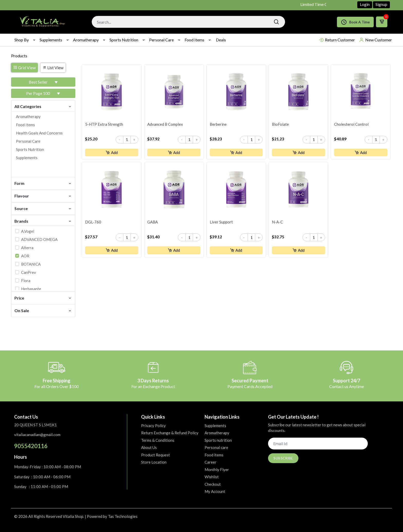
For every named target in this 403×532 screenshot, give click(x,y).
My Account (215, 491)
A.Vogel (28, 231)
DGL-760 (93, 223)
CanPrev (29, 272)
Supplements (51, 40)
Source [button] (43, 208)
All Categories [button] (43, 106)
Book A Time (355, 22)
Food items (194, 40)
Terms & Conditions (158, 440)
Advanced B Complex (165, 124)
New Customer (375, 40)
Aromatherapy (86, 40)
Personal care (161, 40)
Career (210, 462)
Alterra (27, 248)
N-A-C (277, 223)
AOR (25, 256)
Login (365, 4)
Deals (221, 40)
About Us (149, 447)
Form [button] (43, 183)
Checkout (213, 484)
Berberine (218, 124)
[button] (43, 82)
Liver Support (221, 223)
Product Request (155, 455)
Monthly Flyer (217, 470)
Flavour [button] (43, 196)
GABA (153, 223)
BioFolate (280, 124)
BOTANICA (31, 264)
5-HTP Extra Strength (104, 124)
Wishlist (212, 477)
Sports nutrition (124, 40)
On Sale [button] (43, 310)
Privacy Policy (153, 426)
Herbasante (31, 289)
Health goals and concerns (39, 133)
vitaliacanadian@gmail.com (37, 435)
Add (112, 153)
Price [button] (43, 298)
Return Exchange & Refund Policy (170, 433)
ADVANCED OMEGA (39, 239)
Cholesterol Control (351, 124)
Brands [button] (43, 221)
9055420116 (31, 446)
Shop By (22, 40)
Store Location (154, 462)
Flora (26, 281)
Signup (381, 4)
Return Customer (337, 40)
